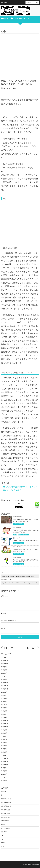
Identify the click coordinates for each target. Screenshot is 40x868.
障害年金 (4, 792)
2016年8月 (4, 771)
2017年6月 (4, 739)
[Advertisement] (20, 55)
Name (4, 613)
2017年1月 (4, 755)
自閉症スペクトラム (18, 524)
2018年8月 (4, 695)
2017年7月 (4, 736)
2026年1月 (4, 657)
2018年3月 (4, 711)
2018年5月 (4, 705)
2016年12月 (4, 758)
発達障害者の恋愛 (6, 802)
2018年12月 (4, 683)
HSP (2, 839)
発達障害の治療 (5, 810)
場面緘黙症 (4, 832)
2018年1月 (4, 717)
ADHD (15, 534)
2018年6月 (4, 702)
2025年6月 (4, 676)
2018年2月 (4, 714)
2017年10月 (4, 727)
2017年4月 (4, 746)
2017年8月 (4, 733)
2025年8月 (4, 670)
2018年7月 (4, 698)
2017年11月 (4, 724)
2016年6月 (4, 777)
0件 (15, 88)
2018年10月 (4, 689)
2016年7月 (4, 774)
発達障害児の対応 (6, 806)
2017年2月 (4, 752)
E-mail (5, 621)
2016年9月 (4, 768)
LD (2, 836)
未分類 (3, 825)
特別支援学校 (5, 821)
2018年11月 (4, 686)
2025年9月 (4, 667)
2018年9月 (4, 692)
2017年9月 (4, 730)
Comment (6, 596)
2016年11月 (4, 762)
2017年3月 (4, 749)
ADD (2, 847)
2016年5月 (4, 780)
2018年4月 (4, 708)
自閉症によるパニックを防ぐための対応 (25, 541)
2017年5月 (4, 743)
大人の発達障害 (5, 828)
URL (4, 629)
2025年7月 (4, 673)
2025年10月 (4, 664)
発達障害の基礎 (5, 813)
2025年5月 (4, 680)
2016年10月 (4, 765)
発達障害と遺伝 (5, 817)
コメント (17, 500)
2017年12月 (4, 720)
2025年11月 (4, 661)
